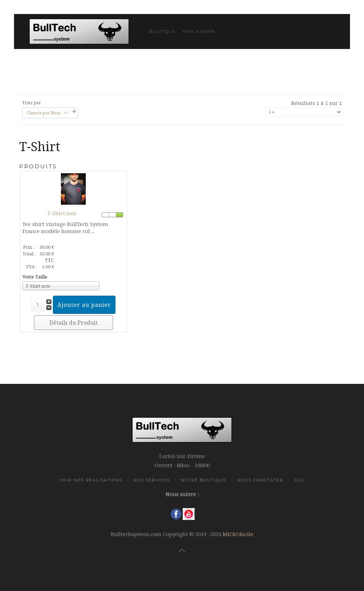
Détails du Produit (73, 323)
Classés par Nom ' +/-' (48, 113)
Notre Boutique (204, 480)
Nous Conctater (260, 480)
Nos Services (152, 480)
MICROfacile (238, 534)
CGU (300, 480)
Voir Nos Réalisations (91, 480)
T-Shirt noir (62, 213)
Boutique (162, 31)
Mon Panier (199, 31)
